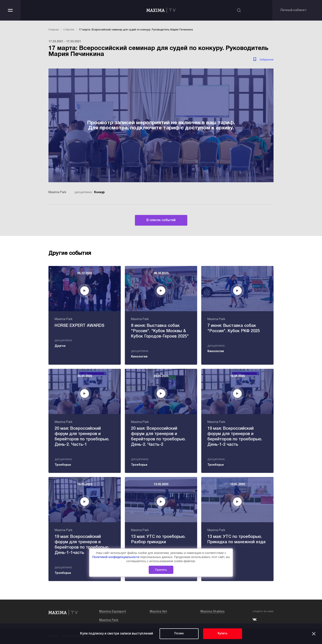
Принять (161, 570)
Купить (223, 634)
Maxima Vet (158, 612)
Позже (179, 634)
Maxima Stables (212, 612)
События (69, 30)
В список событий (161, 220)
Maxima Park (109, 620)
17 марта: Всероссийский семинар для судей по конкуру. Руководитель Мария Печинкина (136, 30)
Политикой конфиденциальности (116, 557)
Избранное (267, 60)
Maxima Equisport (113, 612)
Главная (54, 30)
